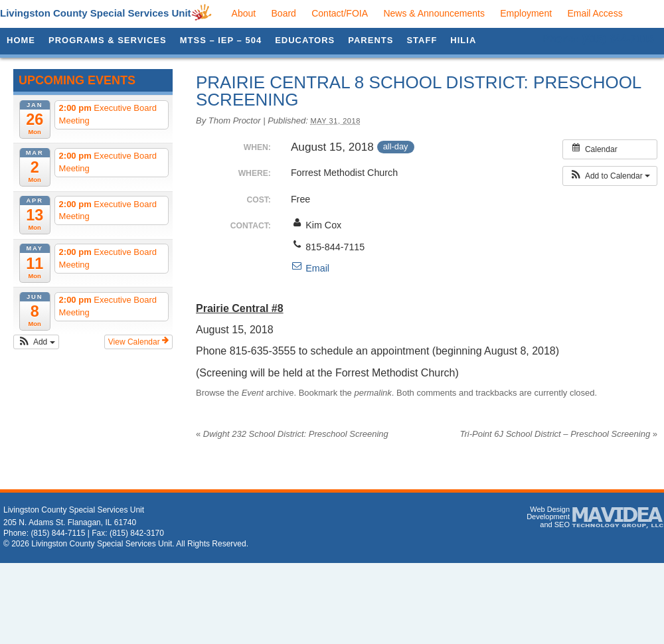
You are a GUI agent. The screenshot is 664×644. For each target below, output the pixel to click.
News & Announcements (434, 13)
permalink (373, 393)
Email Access (595, 13)
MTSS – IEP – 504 (221, 40)
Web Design (550, 509)
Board (284, 13)
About (244, 13)
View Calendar (138, 341)
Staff (422, 40)
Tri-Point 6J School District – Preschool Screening (559, 434)
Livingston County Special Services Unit (96, 13)
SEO (562, 524)
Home (21, 40)
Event (253, 393)
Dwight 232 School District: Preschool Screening (292, 434)
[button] (36, 342)
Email (310, 268)
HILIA (463, 40)
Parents (371, 40)
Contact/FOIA (340, 13)
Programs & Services (108, 40)
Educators (305, 40)
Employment (526, 13)
